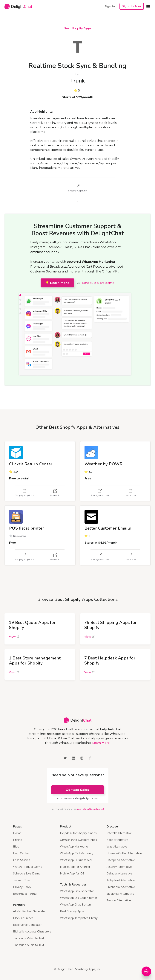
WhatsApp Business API (76, 860)
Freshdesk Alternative (121, 887)
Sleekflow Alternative (120, 894)
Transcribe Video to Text (29, 938)
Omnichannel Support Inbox (78, 840)
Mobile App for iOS (72, 874)
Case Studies (22, 860)
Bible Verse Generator (27, 925)
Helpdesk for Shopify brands (78, 833)
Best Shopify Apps (78, 28)
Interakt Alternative (119, 833)
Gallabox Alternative (119, 874)
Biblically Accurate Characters (32, 932)
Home (17, 833)
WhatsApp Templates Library (79, 918)
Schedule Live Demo (27, 874)
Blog (16, 847)
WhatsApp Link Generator (77, 891)
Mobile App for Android (75, 867)
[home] (18, 6)
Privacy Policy (22, 887)
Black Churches (23, 918)
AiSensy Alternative (119, 867)
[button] (148, 6)
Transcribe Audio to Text (29, 945)
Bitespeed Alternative (121, 860)
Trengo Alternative (119, 900)
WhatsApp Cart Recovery (77, 853)
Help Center (21, 853)
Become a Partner (25, 894)
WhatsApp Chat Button (75, 905)
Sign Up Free (132, 6)
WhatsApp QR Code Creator (79, 898)
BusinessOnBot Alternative (124, 853)
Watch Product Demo (28, 867)
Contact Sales (77, 790)
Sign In (110, 6)
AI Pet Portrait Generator (29, 911)
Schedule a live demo (98, 283)
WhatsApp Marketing (74, 847)
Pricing (18, 840)
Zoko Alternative (117, 840)
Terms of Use (22, 880)
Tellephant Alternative (121, 880)
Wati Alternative (117, 847)
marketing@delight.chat (91, 809)
